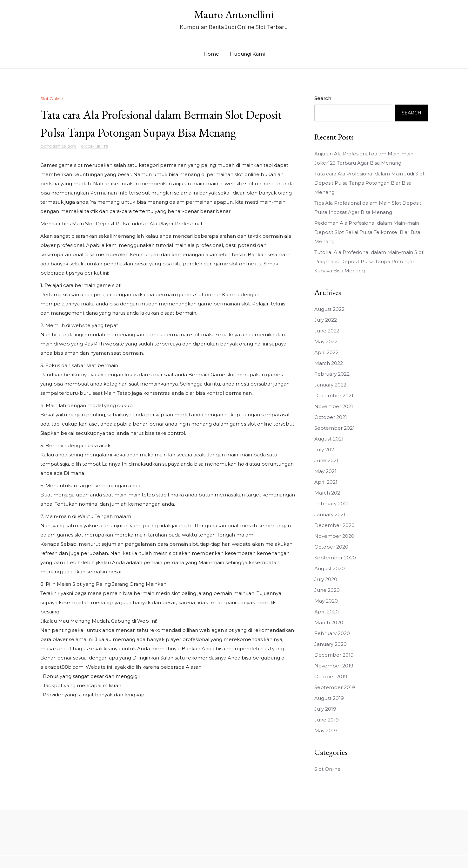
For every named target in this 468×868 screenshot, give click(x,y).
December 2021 (334, 396)
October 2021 (331, 417)
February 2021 (331, 504)
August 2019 (329, 698)
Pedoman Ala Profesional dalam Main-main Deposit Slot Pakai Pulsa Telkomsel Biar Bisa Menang (367, 232)
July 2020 (326, 579)
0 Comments (94, 146)
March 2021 (328, 493)
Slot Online (52, 99)
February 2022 (332, 374)
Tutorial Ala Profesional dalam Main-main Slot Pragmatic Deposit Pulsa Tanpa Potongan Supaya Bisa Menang (369, 261)
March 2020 (329, 622)
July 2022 (326, 320)
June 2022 (327, 331)
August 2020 (330, 568)
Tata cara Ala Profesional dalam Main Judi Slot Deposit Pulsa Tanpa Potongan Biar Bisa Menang (369, 183)
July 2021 (325, 450)
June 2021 (326, 460)
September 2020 (335, 558)
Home (211, 54)
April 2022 (326, 352)
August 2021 (329, 439)
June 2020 (327, 590)
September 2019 (335, 687)
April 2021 (326, 482)
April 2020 (327, 612)
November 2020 (334, 536)
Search (323, 98)
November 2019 (334, 666)
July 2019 (325, 709)
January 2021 (330, 514)
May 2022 (326, 342)
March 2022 (329, 363)
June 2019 (327, 720)
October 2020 (331, 547)
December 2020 (334, 525)
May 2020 (326, 601)
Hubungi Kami (247, 54)
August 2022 (329, 309)
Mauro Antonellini (234, 14)
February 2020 (332, 633)
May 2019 (326, 731)
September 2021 (334, 428)
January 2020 (331, 644)
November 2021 (334, 406)
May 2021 (325, 471)
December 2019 (334, 655)
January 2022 (330, 385)
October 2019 (331, 677)
